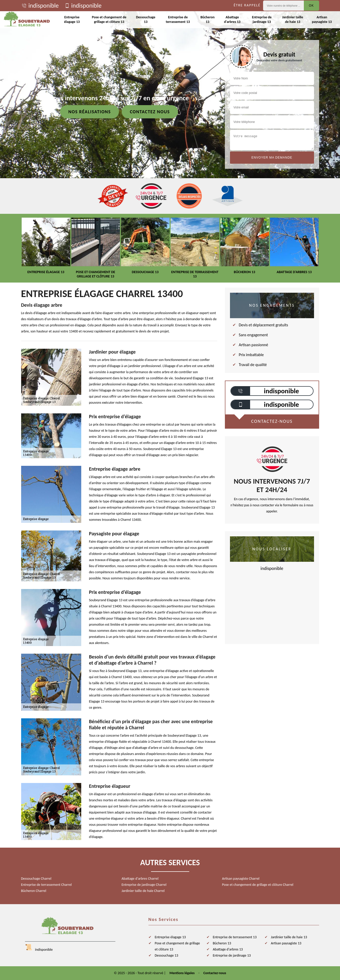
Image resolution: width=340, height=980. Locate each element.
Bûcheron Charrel (34, 891)
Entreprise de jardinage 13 (262, 19)
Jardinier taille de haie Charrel (143, 891)
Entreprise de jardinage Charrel (144, 885)
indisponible (40, 6)
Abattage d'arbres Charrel (140, 879)
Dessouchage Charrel (36, 879)
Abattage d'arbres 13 (232, 19)
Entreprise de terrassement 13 (178, 19)
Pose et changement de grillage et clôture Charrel (258, 885)
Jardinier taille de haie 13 (293, 19)
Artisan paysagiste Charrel (241, 879)
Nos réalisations (90, 112)
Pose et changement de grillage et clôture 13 (109, 19)
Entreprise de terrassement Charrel (46, 885)
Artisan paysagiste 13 (322, 19)
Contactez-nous (215, 973)
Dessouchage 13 (146, 19)
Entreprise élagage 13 (72, 19)
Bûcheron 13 (208, 19)
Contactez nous (150, 112)
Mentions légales (182, 973)
